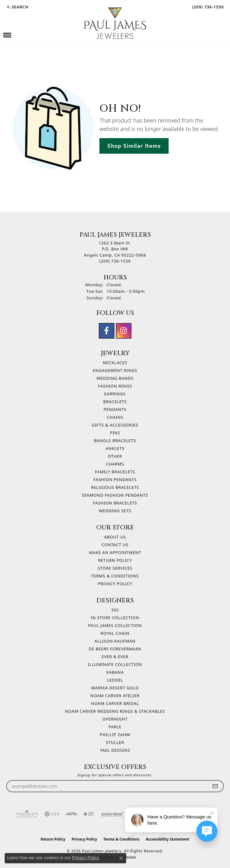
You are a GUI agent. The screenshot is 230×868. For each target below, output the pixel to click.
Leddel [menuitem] (115, 680)
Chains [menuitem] (115, 417)
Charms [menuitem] (115, 464)
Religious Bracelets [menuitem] (115, 487)
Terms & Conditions (115, 576)
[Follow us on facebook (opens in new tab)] (107, 331)
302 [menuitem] (115, 610)
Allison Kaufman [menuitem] (115, 641)
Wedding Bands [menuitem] (115, 378)
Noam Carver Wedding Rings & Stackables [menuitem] (115, 711)
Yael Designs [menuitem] (115, 750)
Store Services (115, 568)
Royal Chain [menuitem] (115, 633)
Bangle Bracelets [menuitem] (115, 441)
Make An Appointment (115, 552)
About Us (115, 537)
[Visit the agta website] (71, 814)
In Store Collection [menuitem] (115, 618)
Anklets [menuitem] (115, 448)
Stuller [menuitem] (115, 742)
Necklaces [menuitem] (115, 363)
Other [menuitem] (115, 456)
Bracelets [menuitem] (115, 402)
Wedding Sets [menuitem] (115, 511)
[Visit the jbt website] (89, 814)
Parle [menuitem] (115, 727)
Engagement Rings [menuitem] (115, 370)
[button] (17, 7)
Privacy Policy (115, 584)
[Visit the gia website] (52, 814)
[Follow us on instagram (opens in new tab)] (124, 331)
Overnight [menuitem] (115, 719)
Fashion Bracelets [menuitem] (115, 503)
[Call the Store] (115, 261)
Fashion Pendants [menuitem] (115, 480)
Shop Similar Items (134, 146)
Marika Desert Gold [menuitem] (115, 688)
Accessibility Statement (167, 839)
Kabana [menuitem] (115, 672)
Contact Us (115, 545)
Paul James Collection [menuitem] (115, 625)
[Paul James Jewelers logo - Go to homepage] (115, 23)
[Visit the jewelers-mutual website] (112, 814)
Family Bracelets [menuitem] (115, 472)
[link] (207, 7)
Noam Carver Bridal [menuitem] (115, 703)
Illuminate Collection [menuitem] (115, 664)
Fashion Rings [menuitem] (115, 386)
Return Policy (115, 560)
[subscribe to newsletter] (215, 786)
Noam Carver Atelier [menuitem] (115, 696)
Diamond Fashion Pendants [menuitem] (115, 495)
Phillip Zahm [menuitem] (115, 735)
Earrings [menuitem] (115, 394)
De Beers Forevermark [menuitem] (115, 649)
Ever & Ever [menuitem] (115, 657)
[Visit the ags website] (27, 814)
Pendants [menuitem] (115, 409)
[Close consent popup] (121, 858)
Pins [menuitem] (115, 433)
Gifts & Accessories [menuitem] (115, 425)
